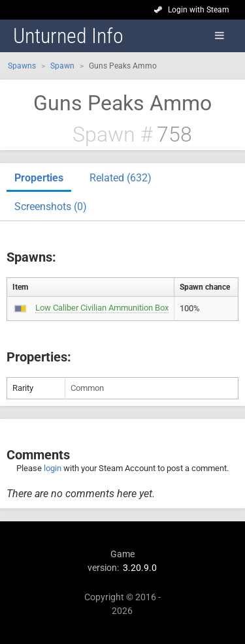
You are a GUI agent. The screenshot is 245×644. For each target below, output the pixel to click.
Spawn (62, 66)
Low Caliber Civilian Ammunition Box (102, 308)
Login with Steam (199, 10)
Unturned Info (68, 36)
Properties (39, 178)
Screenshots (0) (51, 207)
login (53, 468)
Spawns (22, 66)
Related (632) (121, 178)
